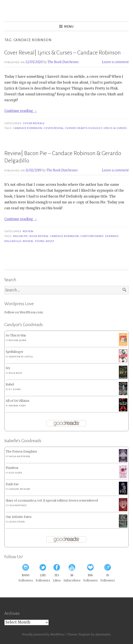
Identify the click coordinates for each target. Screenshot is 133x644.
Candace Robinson (28, 128)
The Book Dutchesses (63, 62)
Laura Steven (17, 522)
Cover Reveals (34, 123)
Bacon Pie (21, 236)
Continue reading (21, 111)
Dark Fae (12, 484)
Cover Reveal (54, 128)
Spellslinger (14, 352)
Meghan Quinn (17, 340)
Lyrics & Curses (115, 128)
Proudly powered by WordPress (43, 634)
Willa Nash (15, 373)
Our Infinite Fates (19, 517)
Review (28, 231)
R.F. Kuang (15, 389)
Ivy (8, 368)
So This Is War (16, 336)
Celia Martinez (18, 505)
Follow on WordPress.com (24, 312)
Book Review (39, 236)
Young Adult (45, 241)
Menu (69, 27)
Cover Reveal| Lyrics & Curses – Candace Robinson (62, 53)
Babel (10, 385)
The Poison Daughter (21, 452)
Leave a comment (115, 62)
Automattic (103, 634)
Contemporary (92, 236)
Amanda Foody (17, 406)
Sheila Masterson (19, 456)
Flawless (12, 468)
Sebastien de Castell (21, 357)
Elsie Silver (15, 473)
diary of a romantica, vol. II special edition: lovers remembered (52, 501)
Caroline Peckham (19, 489)
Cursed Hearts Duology (84, 128)
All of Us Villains (17, 401)
